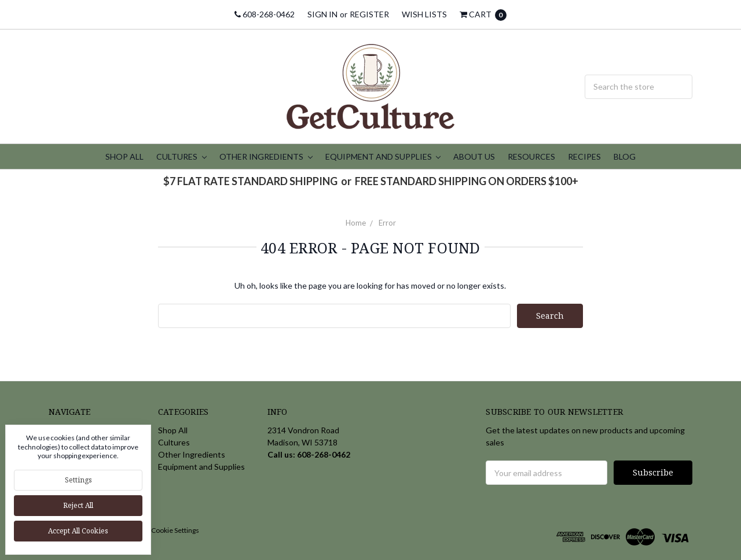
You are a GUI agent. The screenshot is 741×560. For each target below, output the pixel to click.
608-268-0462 (265, 14)
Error (387, 223)
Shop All (124, 156)
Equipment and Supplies (383, 156)
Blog (625, 156)
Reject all (78, 505)
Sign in (322, 14)
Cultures (181, 156)
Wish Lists (424, 14)
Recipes (584, 156)
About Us (474, 156)
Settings (78, 480)
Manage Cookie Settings (162, 530)
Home (356, 223)
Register (369, 14)
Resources (531, 156)
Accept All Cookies (78, 531)
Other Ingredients (266, 156)
